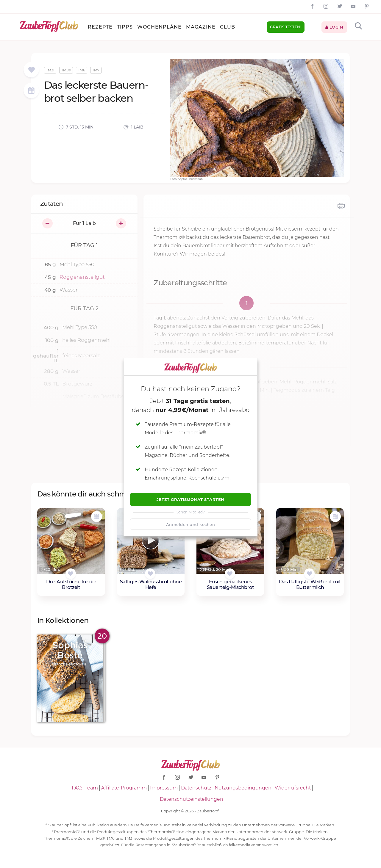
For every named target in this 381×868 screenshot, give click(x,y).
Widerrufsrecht (293, 788)
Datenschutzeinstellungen (192, 799)
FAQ (77, 788)
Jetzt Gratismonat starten (190, 499)
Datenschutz (196, 788)
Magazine (201, 27)
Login (334, 27)
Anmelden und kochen (191, 524)
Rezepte (100, 27)
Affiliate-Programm (124, 788)
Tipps (125, 27)
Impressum (164, 788)
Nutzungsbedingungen (243, 788)
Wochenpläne (159, 27)
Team (91, 788)
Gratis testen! (286, 27)
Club (228, 27)
